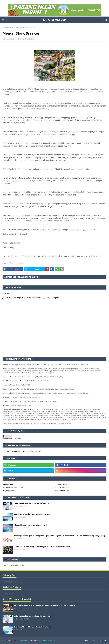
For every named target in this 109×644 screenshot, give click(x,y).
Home (87, 641)
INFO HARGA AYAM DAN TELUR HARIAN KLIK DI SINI (21, 451)
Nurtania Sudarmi (11, 39)
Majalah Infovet (61, 484)
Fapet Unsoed (8, 484)
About (94, 641)
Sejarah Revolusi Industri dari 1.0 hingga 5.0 (33, 503)
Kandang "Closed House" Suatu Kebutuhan (33, 514)
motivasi (11, 263)
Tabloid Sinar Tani (62, 491)
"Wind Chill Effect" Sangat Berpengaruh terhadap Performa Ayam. (42, 547)
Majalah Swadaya (62, 487)
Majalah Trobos (9, 491)
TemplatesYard (22, 641)
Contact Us (103, 641)
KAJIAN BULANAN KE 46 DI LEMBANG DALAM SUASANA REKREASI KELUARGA (45, 605)
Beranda (6, 28)
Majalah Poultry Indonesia (13, 487)
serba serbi (14, 28)
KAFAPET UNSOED (54, 20)
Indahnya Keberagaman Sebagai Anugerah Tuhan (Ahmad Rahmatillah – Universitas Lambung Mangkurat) (60, 536)
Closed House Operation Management (31, 525)
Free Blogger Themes (47, 641)
